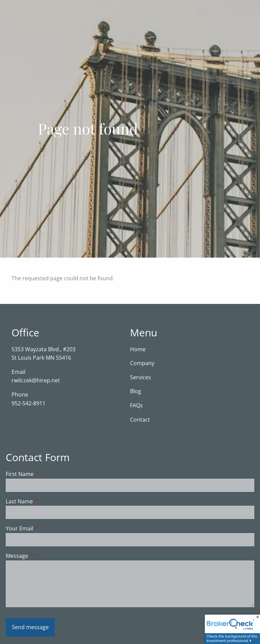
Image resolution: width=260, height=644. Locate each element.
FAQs (136, 406)
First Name (47, 474)
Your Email (47, 529)
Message (44, 556)
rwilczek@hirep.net (36, 381)
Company (142, 363)
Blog (136, 391)
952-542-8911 (28, 403)
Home (138, 349)
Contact (140, 420)
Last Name (47, 501)
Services (140, 377)
